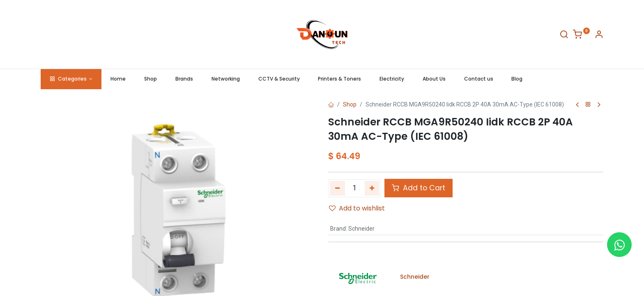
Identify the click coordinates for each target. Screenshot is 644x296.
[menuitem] (118, 79)
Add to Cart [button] (419, 188)
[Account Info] (599, 36)
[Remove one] (337, 188)
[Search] (564, 36)
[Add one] (372, 188)
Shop (350, 104)
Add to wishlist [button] (357, 208)
